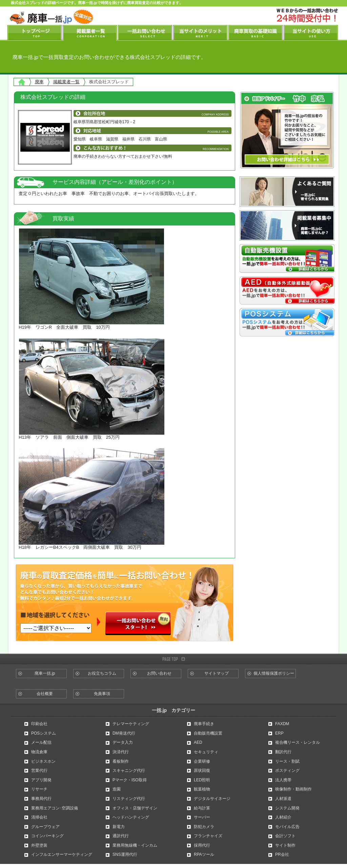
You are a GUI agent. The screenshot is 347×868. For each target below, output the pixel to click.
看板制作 (121, 761)
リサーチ (39, 789)
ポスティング (287, 771)
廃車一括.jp (45, 673)
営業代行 (39, 771)
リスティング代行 (129, 799)
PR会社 (282, 854)
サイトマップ (217, 673)
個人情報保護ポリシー (274, 673)
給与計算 (202, 808)
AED (198, 742)
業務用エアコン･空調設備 (55, 808)
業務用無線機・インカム (135, 845)
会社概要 (45, 694)
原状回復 (202, 771)
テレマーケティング (131, 724)
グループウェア (45, 827)
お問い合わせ (159, 673)
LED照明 (202, 780)
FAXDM (282, 724)
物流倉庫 (39, 752)
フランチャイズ (208, 836)
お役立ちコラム (102, 673)
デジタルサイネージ (212, 799)
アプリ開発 (41, 780)
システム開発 (287, 808)
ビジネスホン (43, 761)
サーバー (202, 817)
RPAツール (204, 854)
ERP (279, 733)
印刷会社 (39, 724)
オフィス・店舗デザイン (135, 808)
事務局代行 (41, 799)
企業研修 (202, 761)
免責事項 (102, 694)
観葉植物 (202, 789)
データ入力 (123, 742)
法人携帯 (283, 780)
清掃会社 (39, 817)
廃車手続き (204, 724)
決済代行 (121, 752)
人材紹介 (283, 817)
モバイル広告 (287, 827)
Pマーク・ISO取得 (130, 780)
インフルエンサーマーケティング (62, 854)
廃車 (39, 82)
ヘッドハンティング (131, 817)
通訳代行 (121, 836)
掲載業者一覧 (66, 82)
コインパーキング (47, 836)
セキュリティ (206, 752)
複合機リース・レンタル (298, 742)
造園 (117, 789)
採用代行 (202, 845)
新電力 (119, 827)
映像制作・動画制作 (293, 789)
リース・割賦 (287, 761)
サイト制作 (285, 845)
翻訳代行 (283, 752)
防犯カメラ (204, 827)
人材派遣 (283, 799)
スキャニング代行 (129, 771)
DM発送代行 (124, 733)
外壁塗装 (39, 845)
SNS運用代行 (125, 854)
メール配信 (41, 742)
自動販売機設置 (208, 733)
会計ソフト (285, 836)
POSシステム (44, 733)
